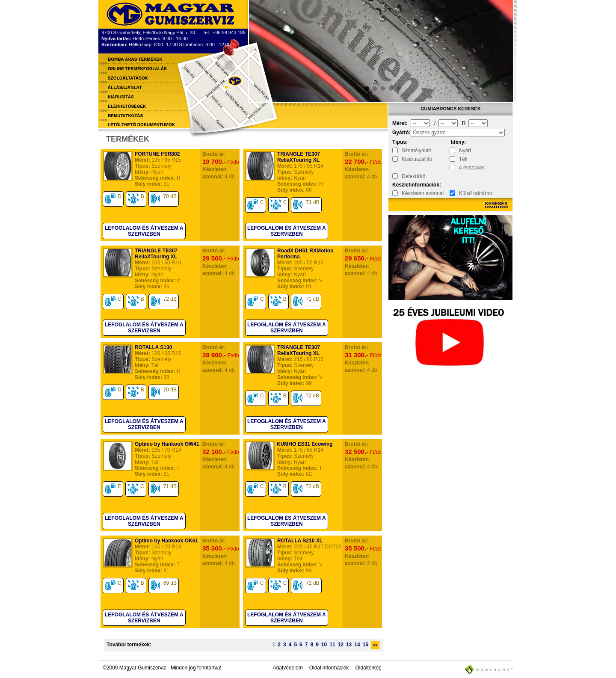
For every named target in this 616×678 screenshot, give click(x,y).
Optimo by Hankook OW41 (167, 444)
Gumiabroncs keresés (450, 109)
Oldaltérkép (368, 668)
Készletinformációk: (401, 185)
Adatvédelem (288, 668)
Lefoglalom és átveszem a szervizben (144, 231)
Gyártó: (401, 133)
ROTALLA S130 (153, 347)
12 (341, 645)
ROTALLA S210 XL (300, 541)
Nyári (465, 151)
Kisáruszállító (417, 159)
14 (357, 645)
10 (324, 645)
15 (366, 645)
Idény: (458, 142)
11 (332, 645)
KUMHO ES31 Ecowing (305, 444)
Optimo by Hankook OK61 (166, 541)
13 (349, 645)
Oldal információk (329, 668)
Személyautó (416, 151)
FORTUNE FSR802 (157, 154)
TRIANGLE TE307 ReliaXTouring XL (299, 157)
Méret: (400, 123)
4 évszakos (472, 168)
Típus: (400, 142)
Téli (463, 159)
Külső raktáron (475, 193)
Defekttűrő (413, 176)
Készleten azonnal (423, 193)
